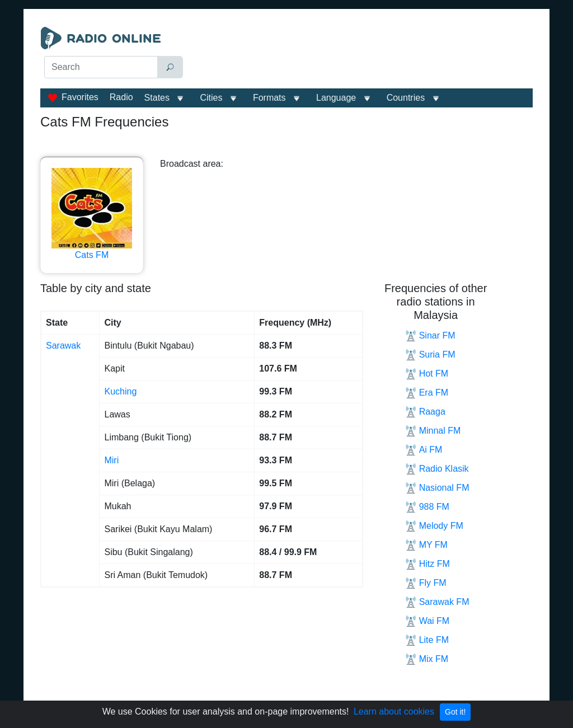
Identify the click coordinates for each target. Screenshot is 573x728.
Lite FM (427, 640)
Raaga (425, 412)
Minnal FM (433, 431)
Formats (269, 98)
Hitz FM (428, 564)
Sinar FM (430, 336)
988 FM (427, 507)
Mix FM (427, 659)
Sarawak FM (437, 602)
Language (336, 98)
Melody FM (434, 526)
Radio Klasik (437, 469)
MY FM (426, 545)
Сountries (406, 98)
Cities (211, 98)
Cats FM (92, 214)
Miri (111, 460)
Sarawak (63, 346)
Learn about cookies (394, 711)
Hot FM (427, 374)
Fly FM (426, 583)
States (157, 98)
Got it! (455, 712)
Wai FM (428, 621)
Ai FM (424, 450)
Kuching (120, 391)
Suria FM (430, 355)
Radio (121, 97)
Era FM (427, 393)
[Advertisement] (362, 55)
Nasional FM (437, 488)
